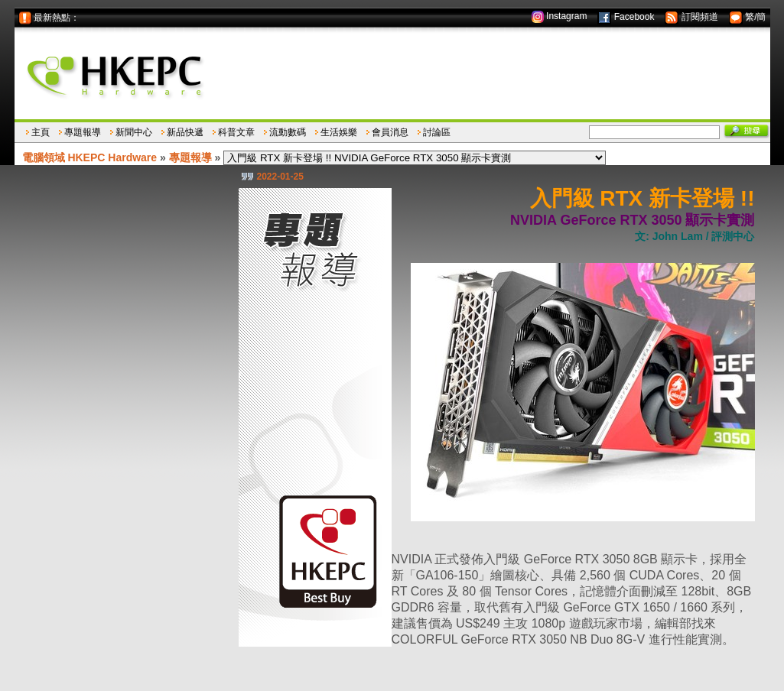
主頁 (41, 132)
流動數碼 (288, 132)
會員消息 (390, 132)
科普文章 (236, 132)
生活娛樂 (339, 132)
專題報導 (83, 132)
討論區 (437, 132)
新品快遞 (185, 132)
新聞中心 (134, 132)
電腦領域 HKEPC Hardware (90, 157)
